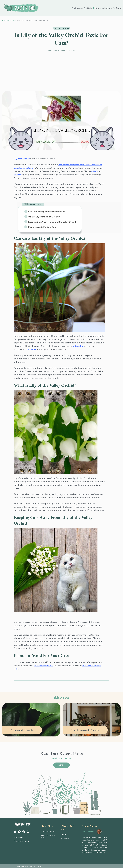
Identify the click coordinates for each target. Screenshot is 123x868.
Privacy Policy (19, 837)
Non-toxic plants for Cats (108, 8)
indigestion (79, 345)
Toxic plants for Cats (81, 8)
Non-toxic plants (9, 20)
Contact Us (65, 838)
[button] (33, 204)
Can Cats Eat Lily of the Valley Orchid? (46, 212)
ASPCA (95, 171)
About (64, 834)
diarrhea (32, 349)
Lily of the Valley (22, 159)
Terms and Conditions (21, 841)
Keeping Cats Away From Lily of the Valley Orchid (52, 222)
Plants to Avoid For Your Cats (42, 227)
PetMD (17, 175)
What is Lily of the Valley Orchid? (44, 217)
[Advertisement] (61, 71)
